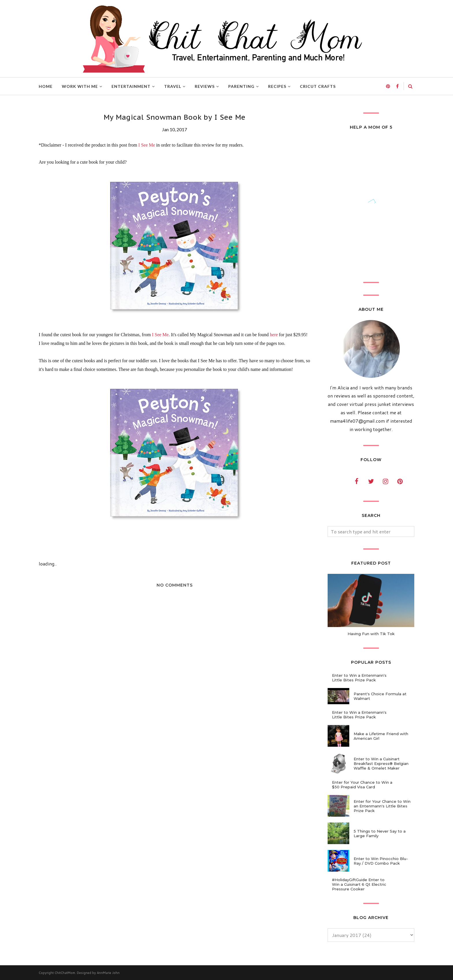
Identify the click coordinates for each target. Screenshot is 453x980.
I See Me (147, 145)
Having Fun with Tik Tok (371, 634)
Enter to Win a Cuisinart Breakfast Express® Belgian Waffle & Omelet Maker (381, 763)
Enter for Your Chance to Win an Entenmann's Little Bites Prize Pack (382, 806)
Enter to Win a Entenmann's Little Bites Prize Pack (359, 678)
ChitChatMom (65, 973)
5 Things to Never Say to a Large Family (380, 833)
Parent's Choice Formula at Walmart (380, 696)
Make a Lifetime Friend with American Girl (381, 736)
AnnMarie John (108, 973)
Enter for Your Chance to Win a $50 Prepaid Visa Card (362, 785)
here (274, 335)
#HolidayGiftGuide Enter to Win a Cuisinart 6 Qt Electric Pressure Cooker (359, 884)
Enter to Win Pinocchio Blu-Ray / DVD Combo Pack (381, 861)
